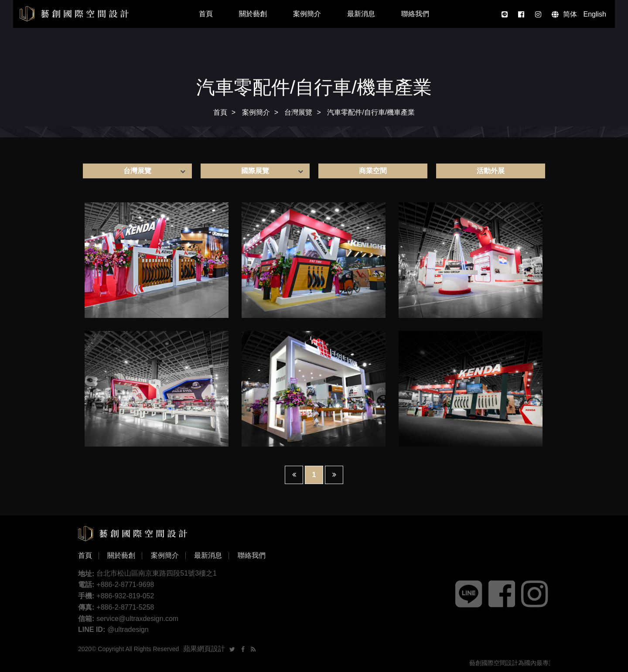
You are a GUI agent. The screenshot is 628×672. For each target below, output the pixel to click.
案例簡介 (307, 14)
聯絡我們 (415, 14)
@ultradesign (128, 629)
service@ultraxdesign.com (137, 619)
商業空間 (373, 171)
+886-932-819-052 (125, 596)
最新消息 (361, 14)
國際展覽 (255, 171)
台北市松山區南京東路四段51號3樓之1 (157, 573)
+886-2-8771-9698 (125, 585)
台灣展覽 (298, 112)
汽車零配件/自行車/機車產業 (371, 112)
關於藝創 (253, 14)
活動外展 (491, 171)
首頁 (206, 14)
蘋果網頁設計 (204, 649)
